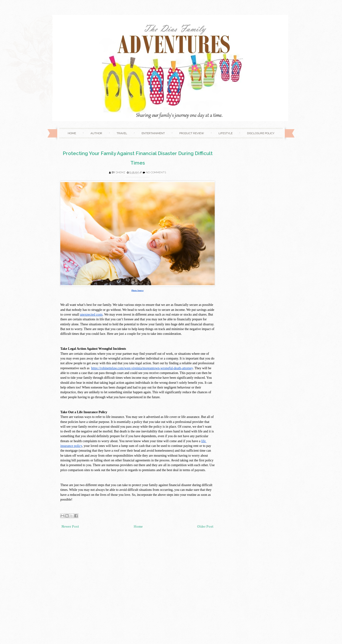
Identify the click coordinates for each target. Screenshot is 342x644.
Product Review (192, 133)
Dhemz (121, 173)
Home (72, 133)
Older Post (205, 526)
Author (96, 133)
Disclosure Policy (261, 133)
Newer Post (70, 526)
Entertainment (153, 133)
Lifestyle (226, 133)
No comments (156, 173)
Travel (122, 133)
